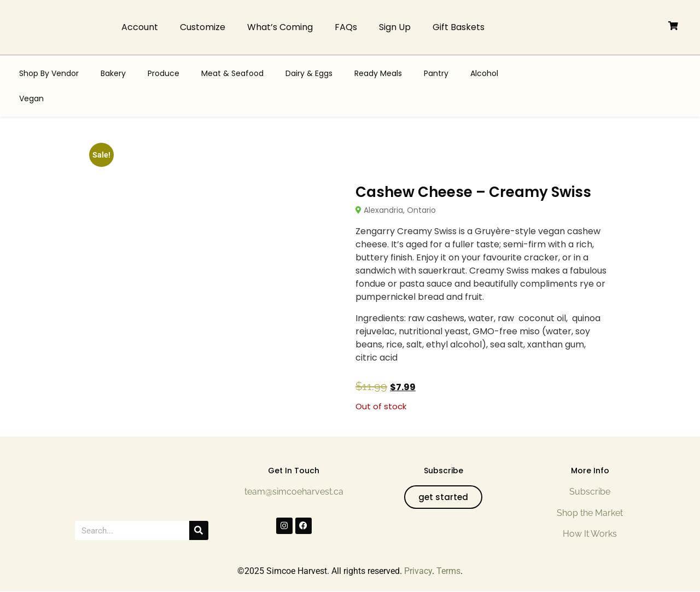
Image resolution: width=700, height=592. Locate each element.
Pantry (436, 73)
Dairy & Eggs (309, 73)
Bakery (113, 73)
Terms (448, 571)
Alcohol (484, 73)
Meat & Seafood (232, 73)
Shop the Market (590, 513)
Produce (164, 73)
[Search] (199, 530)
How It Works (590, 534)
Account (140, 27)
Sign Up (395, 27)
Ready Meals (378, 73)
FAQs (346, 27)
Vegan (31, 98)
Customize (203, 27)
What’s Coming (280, 27)
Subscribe (590, 492)
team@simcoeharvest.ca (294, 492)
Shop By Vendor (49, 73)
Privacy (418, 571)
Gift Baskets (459, 27)
